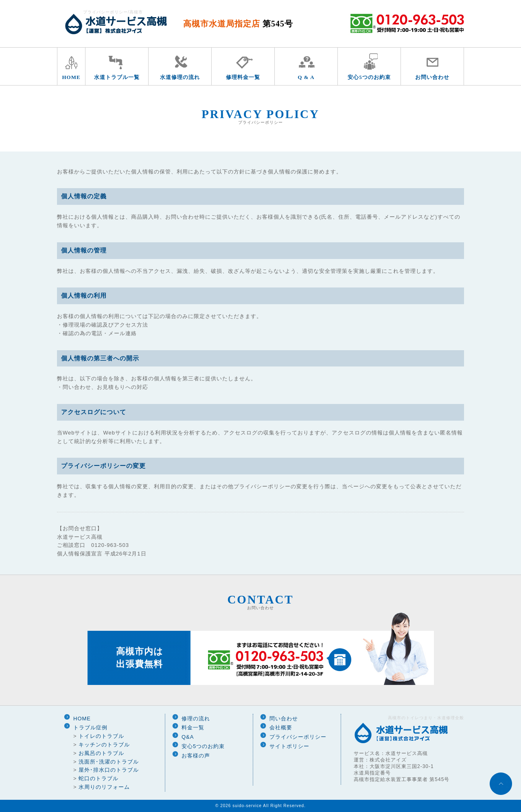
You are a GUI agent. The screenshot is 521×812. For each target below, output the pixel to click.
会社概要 (281, 728)
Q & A (306, 77)
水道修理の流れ (180, 77)
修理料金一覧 (243, 77)
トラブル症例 (90, 728)
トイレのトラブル (101, 736)
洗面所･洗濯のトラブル (109, 762)
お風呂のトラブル (101, 753)
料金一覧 (193, 728)
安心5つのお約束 (369, 77)
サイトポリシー (289, 746)
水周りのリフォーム (104, 787)
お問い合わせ (432, 77)
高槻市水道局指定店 (238, 24)
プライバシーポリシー (298, 737)
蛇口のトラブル (99, 778)
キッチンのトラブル (104, 745)
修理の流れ (196, 719)
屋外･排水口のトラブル (109, 770)
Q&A (188, 737)
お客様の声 (196, 756)
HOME (71, 77)
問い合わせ (284, 719)
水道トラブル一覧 (117, 77)
